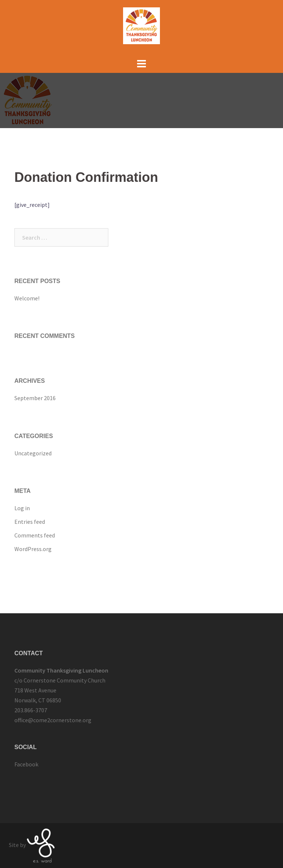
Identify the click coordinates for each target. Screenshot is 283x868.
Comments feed (35, 535)
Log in (22, 508)
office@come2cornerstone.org (53, 720)
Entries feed (30, 522)
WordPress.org (33, 549)
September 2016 (35, 398)
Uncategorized (33, 453)
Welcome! (27, 298)
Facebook (26, 764)
